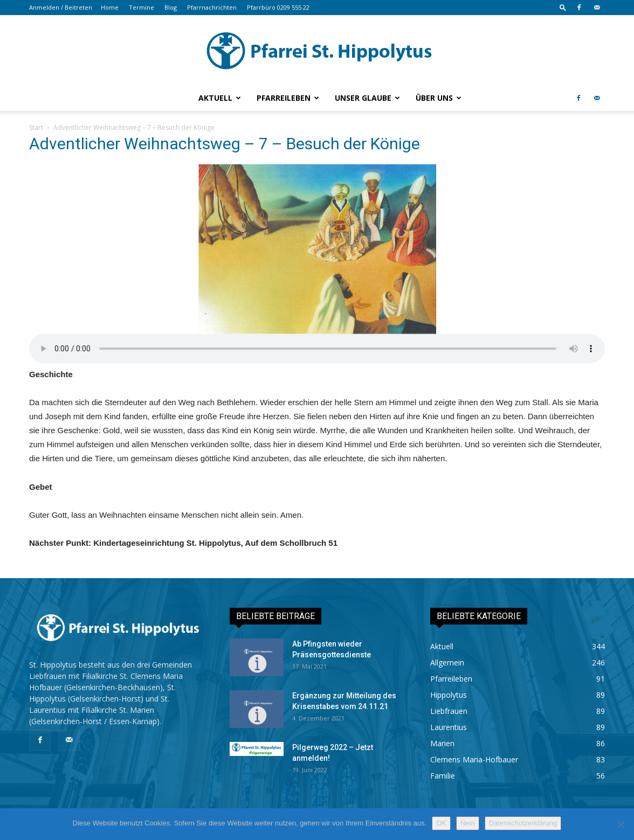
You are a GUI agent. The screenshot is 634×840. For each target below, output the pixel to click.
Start (36, 127)
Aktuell (220, 98)
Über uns (439, 98)
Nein (468, 823)
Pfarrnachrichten (212, 7)
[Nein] (621, 824)
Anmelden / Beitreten (61, 7)
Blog (171, 7)
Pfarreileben (288, 98)
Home (110, 7)
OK (441, 823)
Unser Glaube (367, 98)
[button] (563, 7)
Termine (142, 7)
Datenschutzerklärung (523, 823)
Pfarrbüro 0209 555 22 (278, 7)
